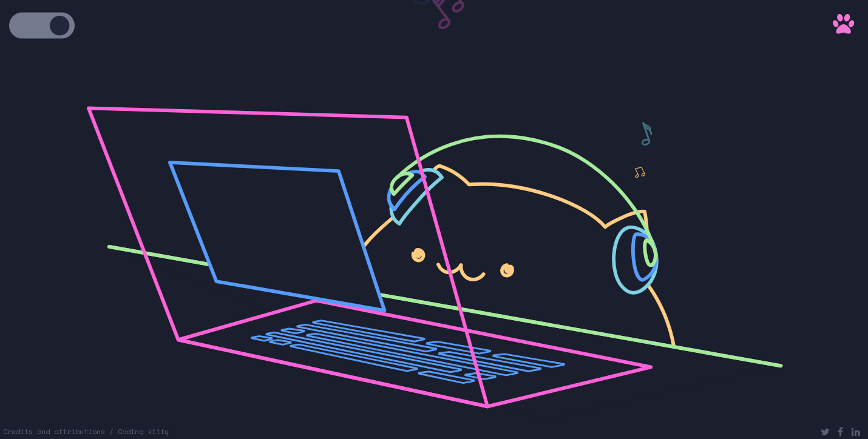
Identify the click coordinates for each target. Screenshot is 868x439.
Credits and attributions (54, 431)
